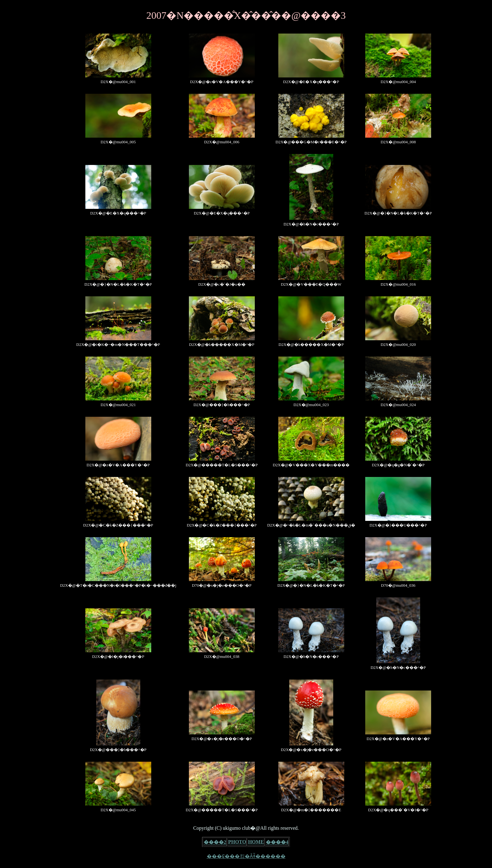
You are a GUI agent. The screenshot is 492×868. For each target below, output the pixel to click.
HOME (256, 842)
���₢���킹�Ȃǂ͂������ (246, 856)
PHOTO (237, 842)
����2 (215, 842)
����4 (277, 842)
